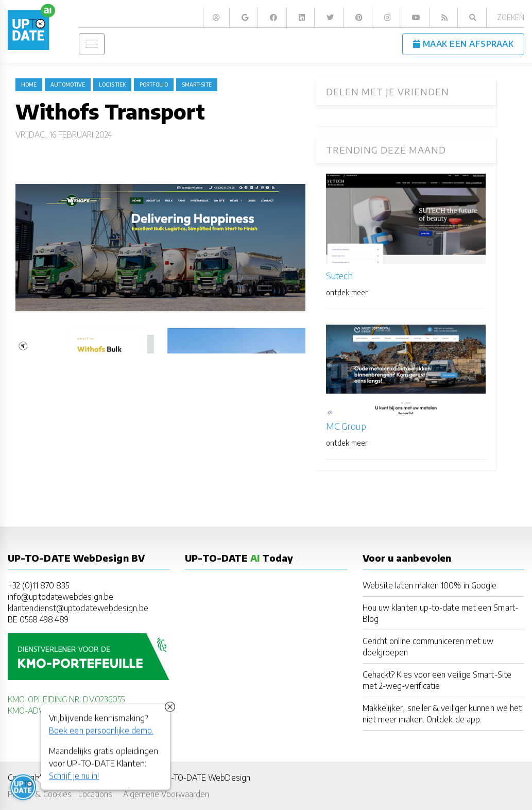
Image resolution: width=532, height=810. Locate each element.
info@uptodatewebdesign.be (61, 596)
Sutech (339, 275)
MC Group (346, 426)
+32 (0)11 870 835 (38, 585)
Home (29, 85)
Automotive (68, 85)
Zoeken (511, 17)
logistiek (112, 85)
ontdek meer (347, 292)
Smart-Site (197, 85)
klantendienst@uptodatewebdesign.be (78, 608)
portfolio (154, 85)
